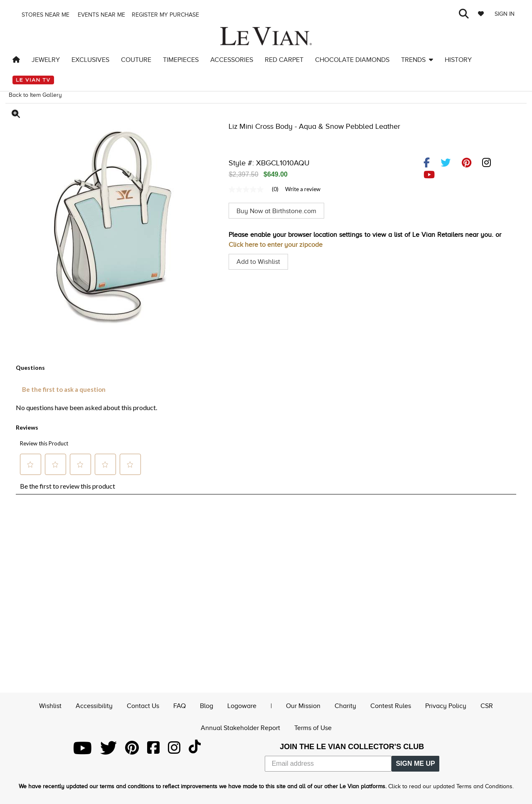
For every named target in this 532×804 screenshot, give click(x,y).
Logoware (242, 705)
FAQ (180, 705)
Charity (345, 705)
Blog (207, 705)
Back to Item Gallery (35, 95)
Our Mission (303, 705)
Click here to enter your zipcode (276, 245)
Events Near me (101, 15)
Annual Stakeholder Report (240, 728)
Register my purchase (166, 15)
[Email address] (328, 764)
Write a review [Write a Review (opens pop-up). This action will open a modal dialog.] (303, 189)
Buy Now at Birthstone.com (276, 211)
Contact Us (143, 705)
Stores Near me (45, 15)
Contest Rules (391, 705)
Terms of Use (313, 728)
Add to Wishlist (258, 262)
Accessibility (94, 705)
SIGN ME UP (415, 763)
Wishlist (50, 705)
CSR (487, 705)
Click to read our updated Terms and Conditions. (451, 786)
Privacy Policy (446, 705)
